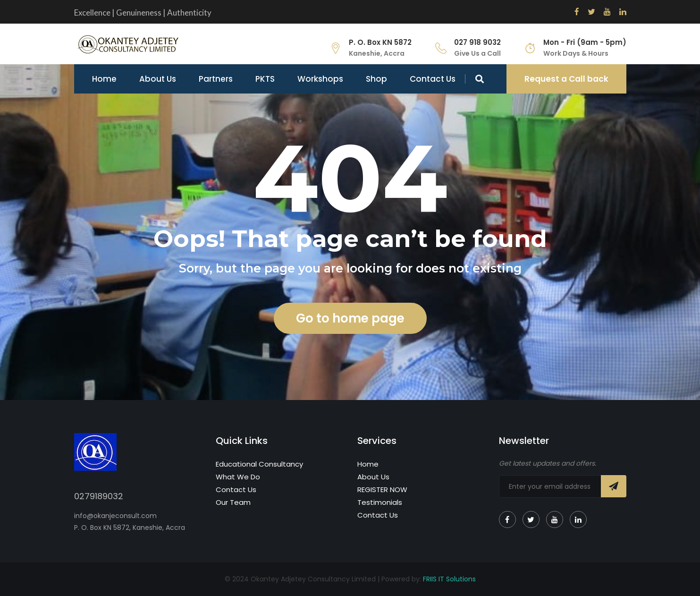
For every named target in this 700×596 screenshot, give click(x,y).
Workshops (320, 79)
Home (104, 79)
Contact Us (433, 79)
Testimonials (380, 502)
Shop (376, 79)
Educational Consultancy (259, 464)
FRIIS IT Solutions (449, 579)
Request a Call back (566, 79)
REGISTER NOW (382, 490)
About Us (158, 79)
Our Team (233, 502)
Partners (216, 79)
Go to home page (350, 318)
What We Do (238, 477)
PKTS (265, 79)
